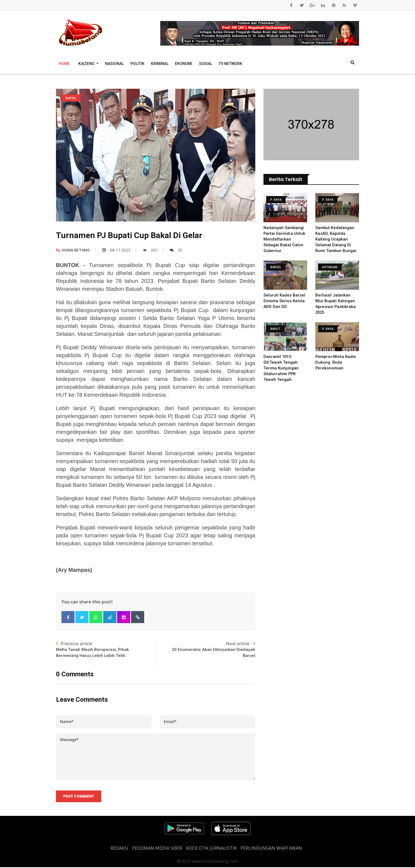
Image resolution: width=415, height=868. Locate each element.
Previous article (106, 650)
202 (150, 250)
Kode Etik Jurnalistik (211, 849)
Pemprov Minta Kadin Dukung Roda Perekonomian (336, 362)
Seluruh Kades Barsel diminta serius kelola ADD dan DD (284, 301)
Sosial (206, 64)
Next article (205, 650)
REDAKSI (119, 849)
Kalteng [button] (87, 64)
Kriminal (160, 64)
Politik (137, 64)
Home (64, 64)
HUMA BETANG (73, 250)
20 (176, 250)
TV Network (230, 64)
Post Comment (79, 797)
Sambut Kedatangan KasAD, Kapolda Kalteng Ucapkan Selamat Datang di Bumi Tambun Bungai (336, 239)
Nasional (114, 64)
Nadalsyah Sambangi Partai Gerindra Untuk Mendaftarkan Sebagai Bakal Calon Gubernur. (285, 239)
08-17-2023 (116, 250)
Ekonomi (184, 64)
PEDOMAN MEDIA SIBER (157, 849)
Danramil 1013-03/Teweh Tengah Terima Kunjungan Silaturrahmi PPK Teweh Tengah (281, 368)
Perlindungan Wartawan (271, 849)
